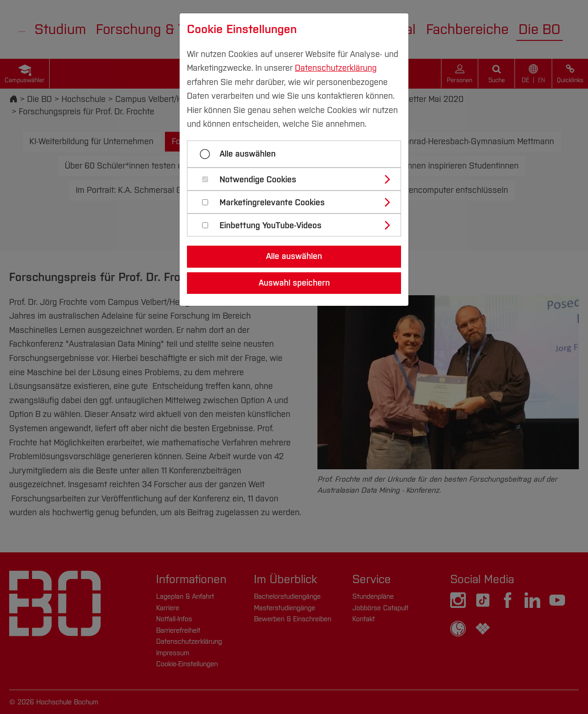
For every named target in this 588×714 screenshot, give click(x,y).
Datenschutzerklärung (336, 68)
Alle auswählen (248, 154)
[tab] (298, 179)
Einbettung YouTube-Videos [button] (271, 226)
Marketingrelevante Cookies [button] (272, 203)
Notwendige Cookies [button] (258, 180)
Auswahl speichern (294, 283)
